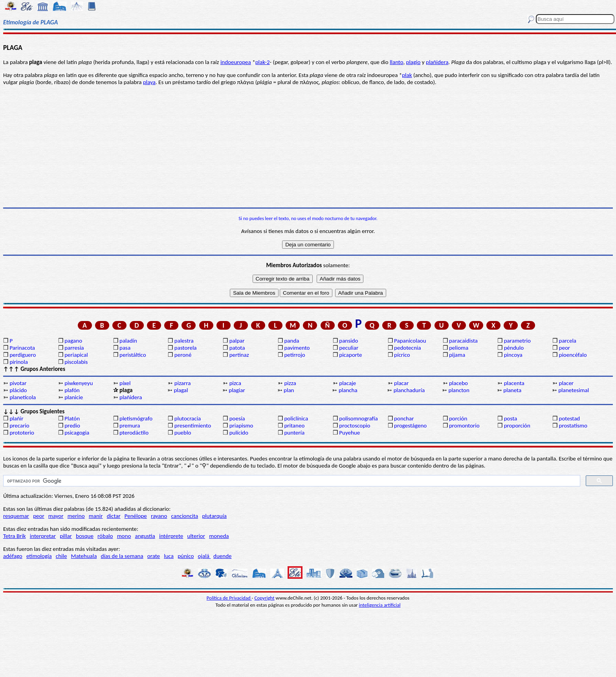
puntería (294, 433)
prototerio (22, 433)
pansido (348, 341)
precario (19, 426)
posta (511, 418)
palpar (237, 341)
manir (96, 516)
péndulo (514, 348)
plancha (348, 390)
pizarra (183, 383)
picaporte (350, 355)
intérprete (171, 536)
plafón (72, 390)
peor (565, 348)
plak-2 (263, 62)
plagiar (237, 390)
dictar (114, 516)
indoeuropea (236, 62)
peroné (183, 355)
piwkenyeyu (79, 383)
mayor (56, 516)
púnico (186, 556)
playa (149, 82)
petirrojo (294, 355)
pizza (290, 383)
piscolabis (76, 362)
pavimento (297, 348)
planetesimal (574, 390)
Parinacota (22, 348)
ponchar (404, 418)
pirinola (18, 362)
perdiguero (23, 355)
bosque (85, 536)
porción (458, 418)
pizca (235, 383)
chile (61, 556)
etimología (39, 556)
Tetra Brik (15, 536)
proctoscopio (355, 426)
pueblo (183, 433)
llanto (396, 62)
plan (289, 390)
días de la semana (122, 556)
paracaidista (463, 341)
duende (222, 556)
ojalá (204, 556)
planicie (74, 397)
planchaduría (409, 390)
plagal (181, 390)
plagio (413, 62)
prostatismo (573, 426)
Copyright (265, 598)
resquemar (16, 516)
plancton (459, 390)
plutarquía (214, 516)
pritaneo (294, 426)
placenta (514, 383)
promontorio (464, 426)
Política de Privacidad (229, 598)
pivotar (18, 383)
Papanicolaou (410, 341)
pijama (457, 355)
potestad (570, 418)
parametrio (517, 341)
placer (566, 383)
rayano (159, 516)
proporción (517, 426)
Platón (72, 418)
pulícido (239, 433)
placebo (458, 383)
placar (401, 383)
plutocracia (188, 418)
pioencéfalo (573, 355)
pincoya (513, 355)
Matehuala (84, 556)
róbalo (105, 536)
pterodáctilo (134, 433)
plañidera (437, 62)
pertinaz (239, 355)
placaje (347, 383)
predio (72, 426)
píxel (125, 383)
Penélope (136, 516)
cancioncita (185, 516)
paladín (128, 341)
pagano (73, 341)
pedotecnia (407, 348)
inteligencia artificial (380, 605)
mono (124, 536)
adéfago (13, 556)
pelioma (459, 348)
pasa (125, 348)
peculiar (349, 348)
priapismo (241, 426)
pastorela (186, 348)
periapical (76, 355)
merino (76, 516)
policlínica (296, 418)
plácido (18, 390)
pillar (66, 536)
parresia (74, 348)
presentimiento (193, 426)
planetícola (23, 397)
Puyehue (349, 433)
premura (130, 426)
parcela (568, 341)
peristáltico (133, 355)
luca (169, 556)
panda (291, 341)
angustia (145, 536)
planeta (512, 390)
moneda (219, 536)
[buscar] (291, 481)
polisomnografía (358, 418)
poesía (237, 418)
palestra (184, 341)
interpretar (43, 536)
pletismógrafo (136, 418)
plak (407, 75)
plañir (16, 418)
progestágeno (410, 426)
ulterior (196, 536)
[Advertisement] (308, 147)
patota (237, 348)
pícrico (402, 355)
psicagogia (77, 433)
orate (154, 556)
